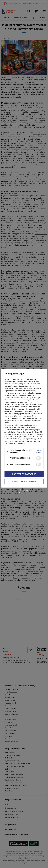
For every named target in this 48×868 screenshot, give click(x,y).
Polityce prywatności (33, 441)
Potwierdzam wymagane (24, 481)
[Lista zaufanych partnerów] (15, 443)
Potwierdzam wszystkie (24, 474)
